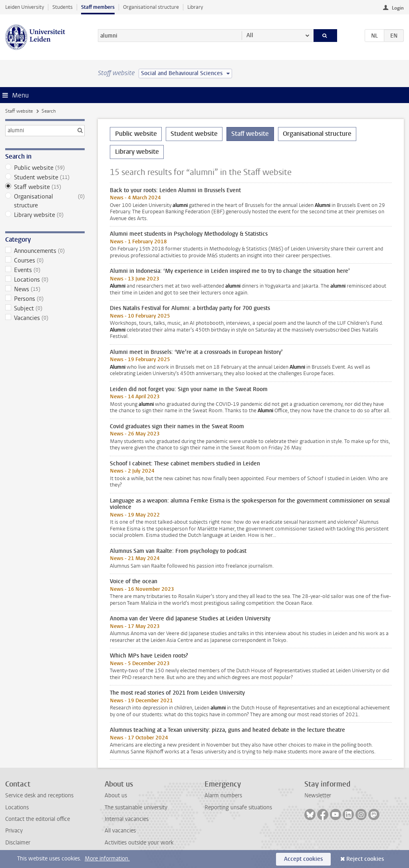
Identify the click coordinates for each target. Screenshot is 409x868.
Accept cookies (303, 859)
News (45, 289)
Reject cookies (365, 859)
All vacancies (120, 831)
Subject (45, 308)
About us (116, 796)
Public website (45, 168)
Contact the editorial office (38, 819)
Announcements (45, 251)
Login (398, 8)
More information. (107, 859)
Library (195, 7)
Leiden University (25, 7)
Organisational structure (151, 7)
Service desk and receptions (39, 796)
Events (45, 270)
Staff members (98, 7)
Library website (45, 215)
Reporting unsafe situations (238, 807)
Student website (45, 177)
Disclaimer (18, 843)
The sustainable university (136, 807)
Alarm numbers (223, 796)
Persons (45, 299)
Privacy (14, 831)
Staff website (19, 111)
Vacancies (45, 318)
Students (63, 7)
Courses (45, 260)
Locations (45, 280)
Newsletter (318, 796)
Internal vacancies (127, 819)
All (250, 35)
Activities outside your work (139, 843)
